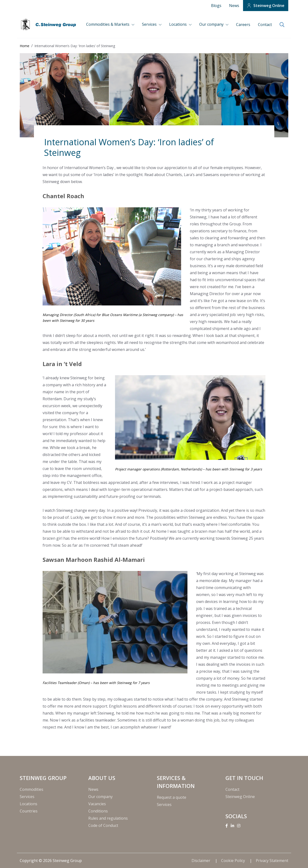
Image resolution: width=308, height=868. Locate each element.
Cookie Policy (234, 861)
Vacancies (97, 804)
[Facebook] (227, 826)
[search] (282, 25)
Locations (178, 24)
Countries (29, 811)
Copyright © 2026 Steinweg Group (51, 861)
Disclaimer (201, 861)
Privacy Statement (272, 861)
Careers (243, 25)
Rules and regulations (108, 818)
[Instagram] (239, 826)
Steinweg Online (269, 6)
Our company (212, 24)
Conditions (98, 811)
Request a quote (172, 797)
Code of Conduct (103, 825)
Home (25, 46)
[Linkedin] (232, 826)
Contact (265, 25)
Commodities (32, 789)
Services (150, 24)
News (234, 6)
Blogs (216, 6)
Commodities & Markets (108, 24)
